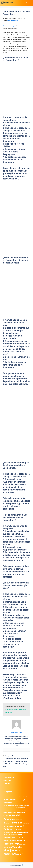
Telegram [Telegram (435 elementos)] (6, 847)
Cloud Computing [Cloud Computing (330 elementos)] (19, 806)
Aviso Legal (7, 780)
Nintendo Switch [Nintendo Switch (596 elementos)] (16, 830)
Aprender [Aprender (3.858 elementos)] (8, 803)
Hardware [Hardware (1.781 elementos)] (7, 823)
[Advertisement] (16, 81)
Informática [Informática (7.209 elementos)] (17, 823)
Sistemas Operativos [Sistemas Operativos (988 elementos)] (10, 841)
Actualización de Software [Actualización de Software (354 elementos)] (9, 797)
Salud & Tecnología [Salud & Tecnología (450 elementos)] (20, 838)
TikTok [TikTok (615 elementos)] (10, 847)
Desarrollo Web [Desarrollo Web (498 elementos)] (12, 808)
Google (13, 26)
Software (14, 756)
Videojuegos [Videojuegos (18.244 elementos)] (11, 850)
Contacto (7, 783)
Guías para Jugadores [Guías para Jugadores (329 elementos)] (18, 820)
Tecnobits (6, 26)
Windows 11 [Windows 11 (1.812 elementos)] (19, 854)
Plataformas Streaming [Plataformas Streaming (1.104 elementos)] (18, 832)
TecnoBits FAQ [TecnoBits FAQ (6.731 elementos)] (11, 844)
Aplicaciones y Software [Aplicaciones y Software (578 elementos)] (23, 800)
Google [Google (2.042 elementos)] (19, 812)
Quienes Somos (9, 777)
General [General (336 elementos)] (15, 813)
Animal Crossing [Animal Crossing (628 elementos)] (24, 797)
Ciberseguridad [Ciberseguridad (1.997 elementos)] (9, 805)
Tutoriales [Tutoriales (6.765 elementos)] (17, 847)
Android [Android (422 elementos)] (17, 797)
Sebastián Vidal (12, 21)
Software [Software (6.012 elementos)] (21, 841)
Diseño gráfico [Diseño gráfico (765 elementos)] (20, 808)
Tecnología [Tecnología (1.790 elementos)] (22, 844)
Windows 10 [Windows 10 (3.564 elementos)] (9, 854)
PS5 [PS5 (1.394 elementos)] (27, 832)
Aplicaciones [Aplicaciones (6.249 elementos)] (10, 800)
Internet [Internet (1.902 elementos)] (11, 826)
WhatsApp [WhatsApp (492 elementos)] (21, 851)
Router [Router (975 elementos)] (13, 838)
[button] (22, 3)
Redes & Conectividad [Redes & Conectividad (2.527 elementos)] (12, 835)
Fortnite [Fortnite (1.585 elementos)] (10, 812)
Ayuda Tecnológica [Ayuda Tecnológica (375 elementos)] (16, 803)
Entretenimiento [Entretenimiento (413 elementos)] (14, 810)
